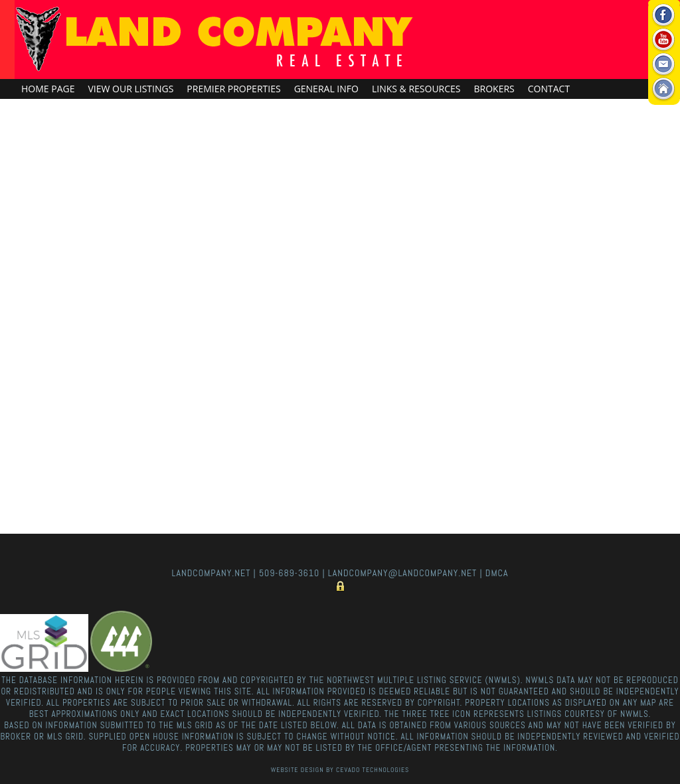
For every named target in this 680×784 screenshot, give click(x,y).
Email (663, 65)
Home (663, 89)
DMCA (497, 573)
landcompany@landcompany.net (402, 573)
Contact (549, 89)
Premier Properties (233, 89)
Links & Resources (416, 89)
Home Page (48, 89)
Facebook (663, 16)
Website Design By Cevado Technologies (340, 770)
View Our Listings (130, 89)
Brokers (494, 89)
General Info (326, 89)
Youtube (663, 40)
